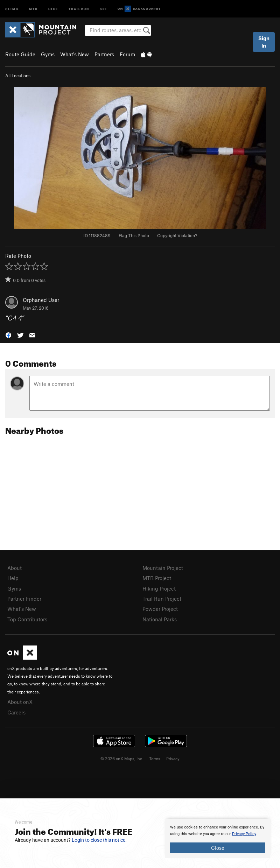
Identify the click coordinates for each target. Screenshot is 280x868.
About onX (20, 702)
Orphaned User (41, 300)
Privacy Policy (244, 834)
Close (218, 848)
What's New (75, 54)
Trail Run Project (162, 599)
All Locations (18, 76)
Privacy (173, 758)
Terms (155, 758)
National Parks (160, 619)
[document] (218, 839)
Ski (103, 9)
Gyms (48, 54)
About (15, 568)
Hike (53, 9)
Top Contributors (27, 619)
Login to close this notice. (99, 840)
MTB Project (157, 578)
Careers (16, 712)
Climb (12, 9)
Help (13, 578)
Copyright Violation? (177, 235)
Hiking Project (159, 588)
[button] (8, 334)
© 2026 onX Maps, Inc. (122, 758)
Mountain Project (163, 568)
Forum (127, 54)
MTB (33, 9)
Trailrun (79, 9)
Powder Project (160, 609)
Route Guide (20, 54)
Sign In (264, 42)
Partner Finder (24, 599)
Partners (104, 54)
